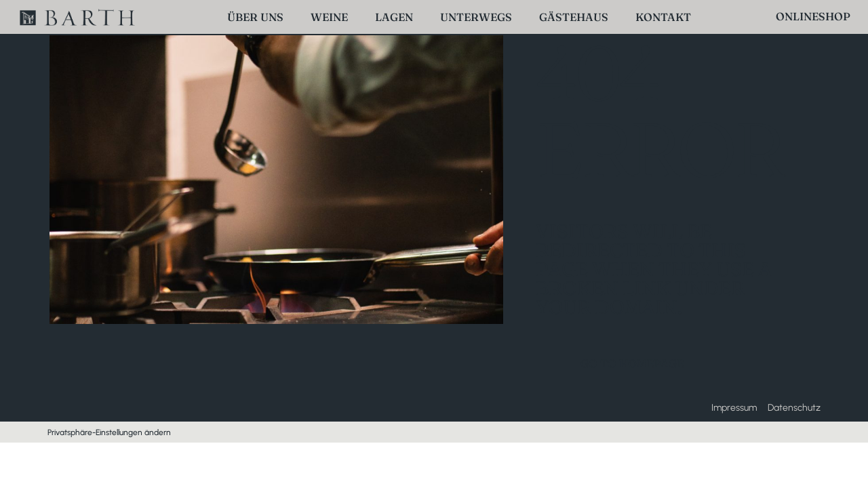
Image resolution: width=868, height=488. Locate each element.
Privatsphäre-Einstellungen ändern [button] (109, 432)
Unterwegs (476, 17)
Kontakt (663, 17)
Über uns (255, 17)
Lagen (394, 17)
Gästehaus (574, 17)
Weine (329, 17)
